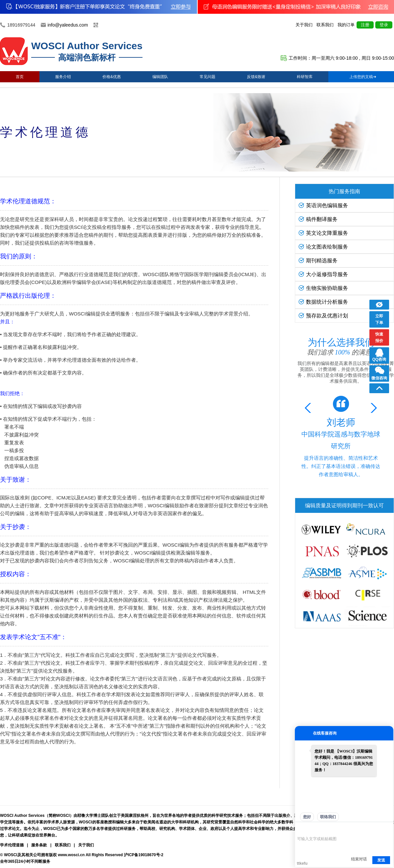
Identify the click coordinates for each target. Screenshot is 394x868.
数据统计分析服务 (323, 302)
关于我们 (304, 25)
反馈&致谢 (256, 77)
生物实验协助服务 (323, 288)
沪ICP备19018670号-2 (143, 855)
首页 (20, 77)
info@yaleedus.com (68, 25)
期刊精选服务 (318, 261)
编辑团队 (160, 77)
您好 (307, 817)
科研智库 (305, 77)
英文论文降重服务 (323, 233)
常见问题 (208, 77)
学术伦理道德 (12, 845)
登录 (384, 25)
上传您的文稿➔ (363, 77)
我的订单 (346, 25)
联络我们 (328, 817)
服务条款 (39, 845)
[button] (372, 408)
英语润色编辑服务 (323, 205)
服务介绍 (63, 77)
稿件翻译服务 (318, 219)
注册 (365, 25)
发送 (381, 860)
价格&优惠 (112, 77)
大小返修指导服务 (323, 274)
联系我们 (325, 25)
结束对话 (359, 859)
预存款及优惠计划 (323, 316)
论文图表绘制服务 (323, 247)
